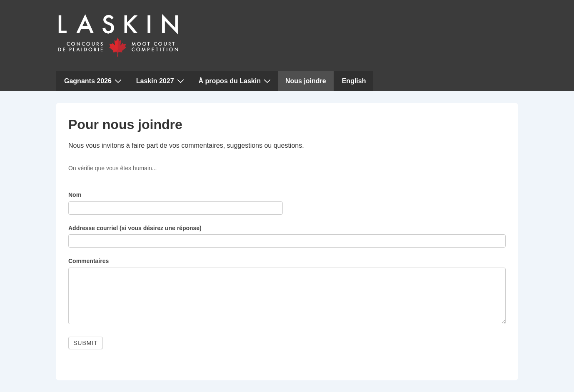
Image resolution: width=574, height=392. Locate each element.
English (354, 81)
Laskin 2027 (161, 81)
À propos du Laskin (236, 81)
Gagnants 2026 (94, 81)
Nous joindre (306, 81)
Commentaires (89, 261)
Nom (75, 195)
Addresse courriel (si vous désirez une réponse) (135, 228)
